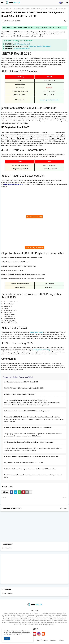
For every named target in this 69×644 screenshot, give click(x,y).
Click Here (49, 287)
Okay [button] (7, 639)
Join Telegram (49, 284)
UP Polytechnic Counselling (41, 350)
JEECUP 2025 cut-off (36, 332)
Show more (63, 508)
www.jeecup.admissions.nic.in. (49, 100)
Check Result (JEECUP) (34, 217)
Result (49, 84)
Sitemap (62, 640)
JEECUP (8, 9)
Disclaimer (53, 640)
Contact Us (19, 635)
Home (3, 9)
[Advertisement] (34, 203)
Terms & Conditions (42, 640)
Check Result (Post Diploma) (34, 248)
